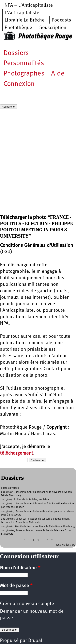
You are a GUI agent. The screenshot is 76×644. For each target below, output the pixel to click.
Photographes (24, 74)
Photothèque (18, 28)
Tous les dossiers (65, 545)
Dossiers (16, 53)
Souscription (53, 28)
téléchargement (17, 453)
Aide (58, 74)
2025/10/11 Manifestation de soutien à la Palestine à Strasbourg (38, 526)
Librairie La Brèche (25, 20)
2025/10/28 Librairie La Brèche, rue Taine (25, 500)
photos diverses (10, 488)
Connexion (19, 84)
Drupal (35, 641)
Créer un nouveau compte (27, 604)
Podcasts (61, 20)
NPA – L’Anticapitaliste (29, 5)
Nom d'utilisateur (20, 568)
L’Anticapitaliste (22, 13)
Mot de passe (16, 586)
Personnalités (24, 63)
